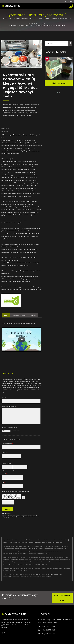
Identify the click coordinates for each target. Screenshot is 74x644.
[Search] (56, 43)
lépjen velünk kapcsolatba (44, 577)
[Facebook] (2, 633)
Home (30, 23)
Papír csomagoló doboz (56, 574)
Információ (37, 23)
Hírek (43, 23)
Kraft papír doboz (8, 577)
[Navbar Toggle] (71, 6)
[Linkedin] (8, 633)
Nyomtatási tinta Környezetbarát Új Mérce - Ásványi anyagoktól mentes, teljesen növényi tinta (37, 25)
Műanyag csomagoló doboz (43, 574)
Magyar (70, 2)
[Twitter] (5, 633)
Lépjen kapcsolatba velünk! (62, 598)
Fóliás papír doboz (28, 577)
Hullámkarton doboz (18, 577)
